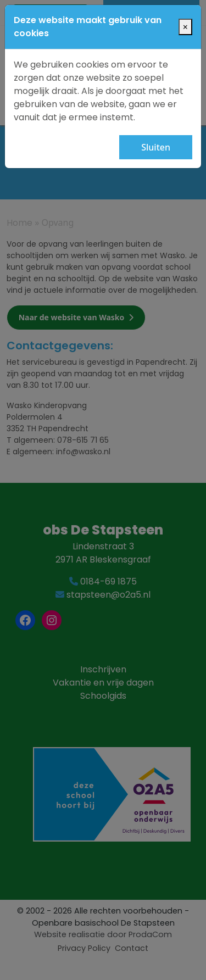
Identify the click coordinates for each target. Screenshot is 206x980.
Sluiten (156, 147)
